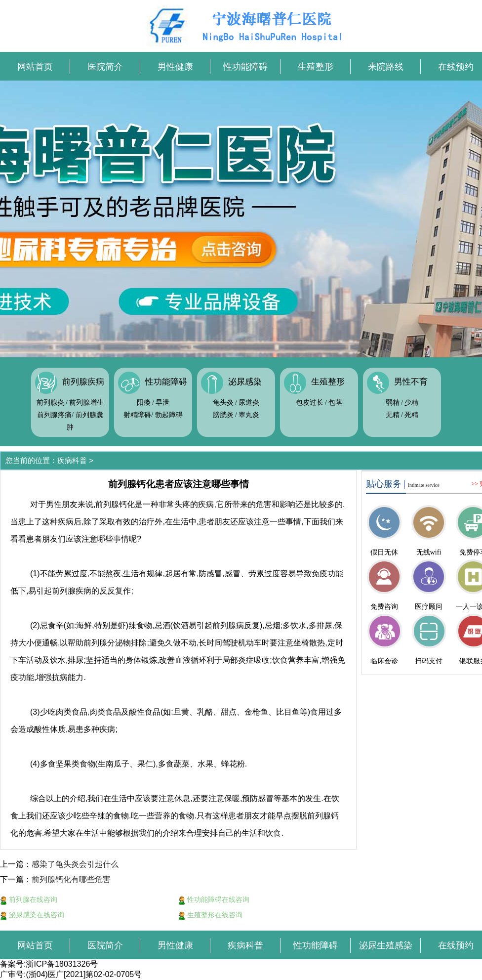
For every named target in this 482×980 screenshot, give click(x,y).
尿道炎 (249, 403)
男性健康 (175, 67)
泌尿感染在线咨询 (32, 915)
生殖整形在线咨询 (210, 915)
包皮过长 (310, 403)
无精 (393, 415)
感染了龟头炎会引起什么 (75, 864)
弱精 (393, 403)
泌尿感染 (245, 382)
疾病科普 (72, 460)
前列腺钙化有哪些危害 (71, 879)
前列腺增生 (86, 403)
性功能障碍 (245, 67)
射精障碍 (137, 415)
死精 (411, 415)
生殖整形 (316, 67)
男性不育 (411, 382)
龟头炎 (223, 403)
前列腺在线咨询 (29, 899)
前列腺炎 (50, 403)
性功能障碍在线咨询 (214, 899)
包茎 (335, 403)
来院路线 (386, 67)
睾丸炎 (249, 415)
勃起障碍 (169, 415)
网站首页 (35, 67)
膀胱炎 (223, 415)
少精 (411, 403)
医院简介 (105, 67)
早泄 (162, 403)
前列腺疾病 (83, 382)
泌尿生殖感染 (386, 945)
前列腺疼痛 (54, 415)
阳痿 (144, 403)
